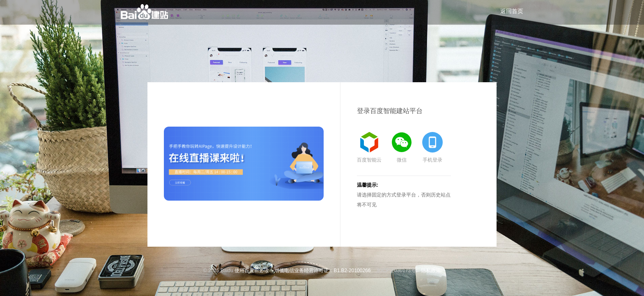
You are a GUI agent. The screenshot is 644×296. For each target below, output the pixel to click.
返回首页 (512, 11)
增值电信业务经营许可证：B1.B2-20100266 (322, 271)
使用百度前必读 (252, 271)
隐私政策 (431, 271)
